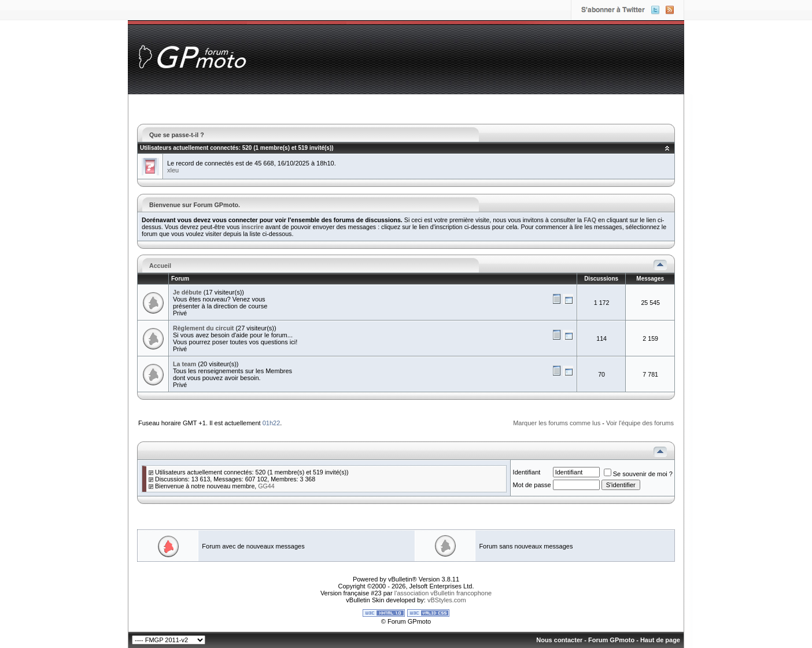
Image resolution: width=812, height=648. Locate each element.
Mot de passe (532, 485)
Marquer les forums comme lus (557, 423)
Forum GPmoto (611, 640)
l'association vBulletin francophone (443, 593)
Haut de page (660, 640)
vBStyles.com (447, 600)
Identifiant (527, 472)
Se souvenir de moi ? (638, 474)
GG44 (266, 486)
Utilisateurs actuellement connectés (189, 148)
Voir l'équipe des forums (640, 423)
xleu (173, 170)
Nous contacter (559, 640)
